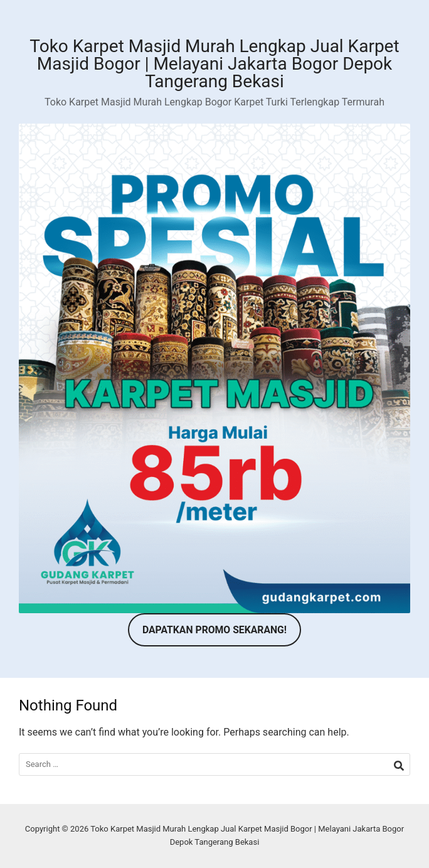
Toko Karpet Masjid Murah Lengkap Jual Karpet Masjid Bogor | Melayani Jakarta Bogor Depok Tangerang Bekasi (214, 64)
